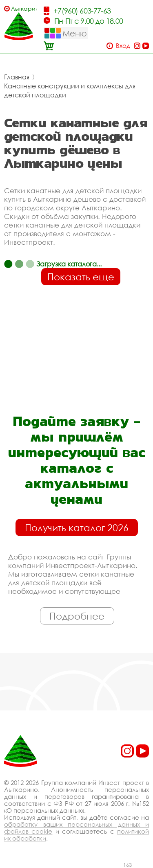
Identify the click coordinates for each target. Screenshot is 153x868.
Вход (123, 46)
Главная (17, 77)
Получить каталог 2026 (77, 528)
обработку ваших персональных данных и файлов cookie (76, 828)
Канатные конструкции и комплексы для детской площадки (70, 90)
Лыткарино (24, 8)
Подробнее (77, 616)
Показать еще (81, 277)
